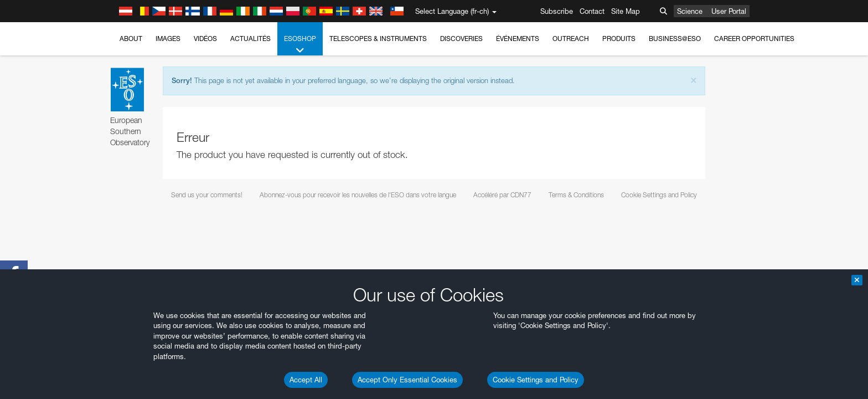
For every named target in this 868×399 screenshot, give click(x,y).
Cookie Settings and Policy (536, 380)
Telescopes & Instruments (378, 39)
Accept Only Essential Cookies (407, 380)
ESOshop (300, 45)
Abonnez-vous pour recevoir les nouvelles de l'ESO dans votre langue (358, 195)
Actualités (250, 39)
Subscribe (557, 11)
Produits (619, 39)
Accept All (306, 380)
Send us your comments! (207, 195)
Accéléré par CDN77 (502, 195)
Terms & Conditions (576, 195)
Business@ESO (675, 39)
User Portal (729, 11)
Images (168, 39)
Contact (592, 11)
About (131, 39)
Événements (518, 39)
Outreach (571, 39)
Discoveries (461, 39)
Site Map (626, 11)
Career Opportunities (754, 39)
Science (690, 11)
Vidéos (205, 39)
